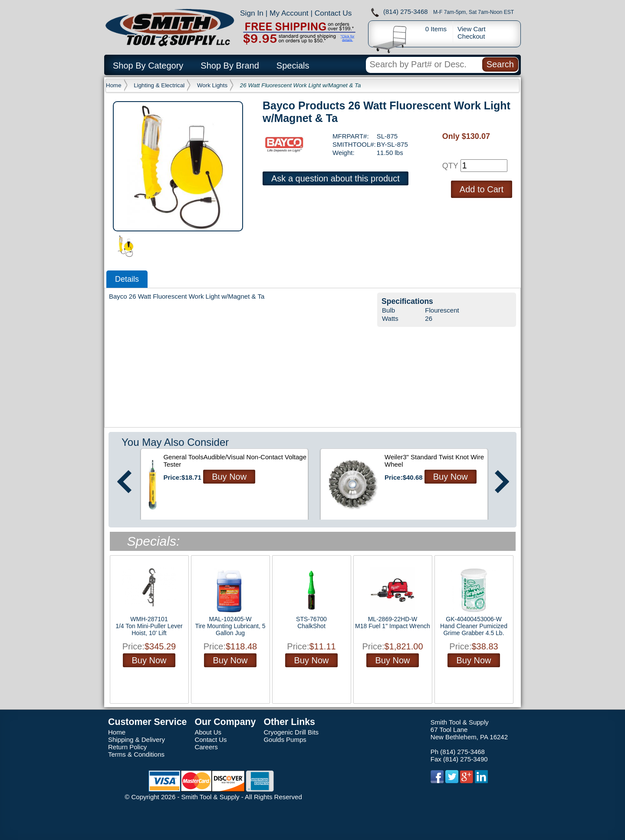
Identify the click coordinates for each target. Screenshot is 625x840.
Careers (206, 747)
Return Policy (127, 747)
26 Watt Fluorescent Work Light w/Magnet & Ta (301, 85)
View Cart (472, 29)
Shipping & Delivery (137, 740)
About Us (208, 732)
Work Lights (212, 85)
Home (114, 85)
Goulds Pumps (285, 740)
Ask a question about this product (336, 178)
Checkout (471, 36)
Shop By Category (148, 66)
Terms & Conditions (136, 754)
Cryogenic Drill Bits (291, 732)
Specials (293, 66)
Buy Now (229, 477)
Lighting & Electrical (159, 85)
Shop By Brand (230, 66)
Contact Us (333, 13)
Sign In (252, 13)
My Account (289, 13)
